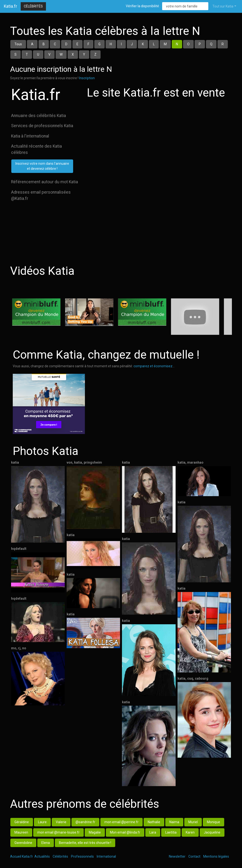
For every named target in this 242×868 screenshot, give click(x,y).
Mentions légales (216, 856)
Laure (42, 822)
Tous (18, 44)
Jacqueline (212, 832)
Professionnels (82, 856)
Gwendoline (23, 843)
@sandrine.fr (85, 822)
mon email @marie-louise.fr (58, 832)
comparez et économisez (153, 366)
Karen (190, 832)
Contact (194, 856)
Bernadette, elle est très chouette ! (85, 843)
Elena (46, 843)
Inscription (87, 78)
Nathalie (154, 822)
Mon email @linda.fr (125, 832)
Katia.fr (10, 6)
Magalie (95, 832)
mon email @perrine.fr (121, 822)
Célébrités (33, 6)
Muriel (193, 822)
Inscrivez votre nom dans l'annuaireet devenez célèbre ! (42, 166)
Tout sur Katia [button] (223, 6)
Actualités (42, 856)
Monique (213, 822)
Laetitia (171, 832)
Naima (174, 822)
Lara (153, 832)
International (106, 856)
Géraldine (22, 822)
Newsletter (177, 856)
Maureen (21, 832)
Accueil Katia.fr (22, 856)
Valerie (61, 822)
